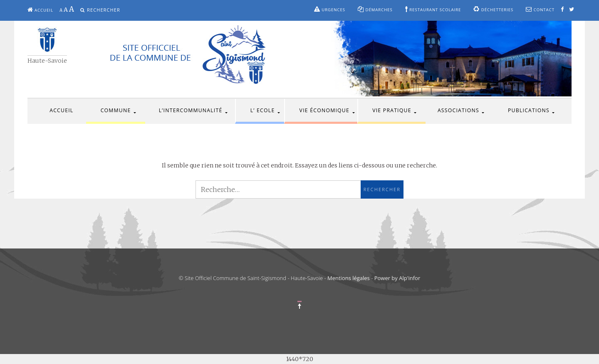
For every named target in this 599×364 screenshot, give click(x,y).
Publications (529, 110)
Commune (116, 110)
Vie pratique (392, 110)
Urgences (330, 9)
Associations (458, 110)
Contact (540, 9)
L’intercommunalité (191, 110)
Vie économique (324, 110)
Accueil (40, 10)
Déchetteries (493, 9)
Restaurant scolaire (433, 9)
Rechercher (104, 10)
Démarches (375, 9)
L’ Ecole (263, 110)
